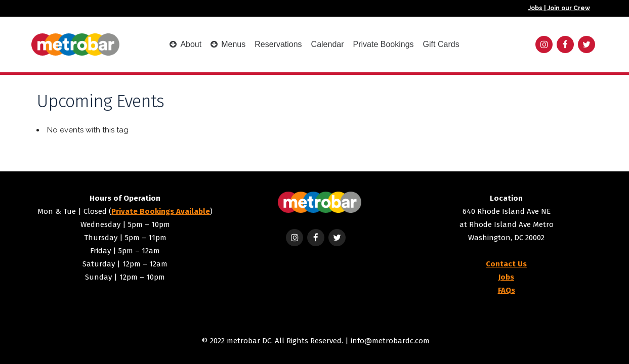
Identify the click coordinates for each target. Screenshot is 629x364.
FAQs (507, 290)
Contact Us (506, 264)
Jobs (506, 277)
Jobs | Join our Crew (559, 8)
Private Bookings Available (161, 211)
